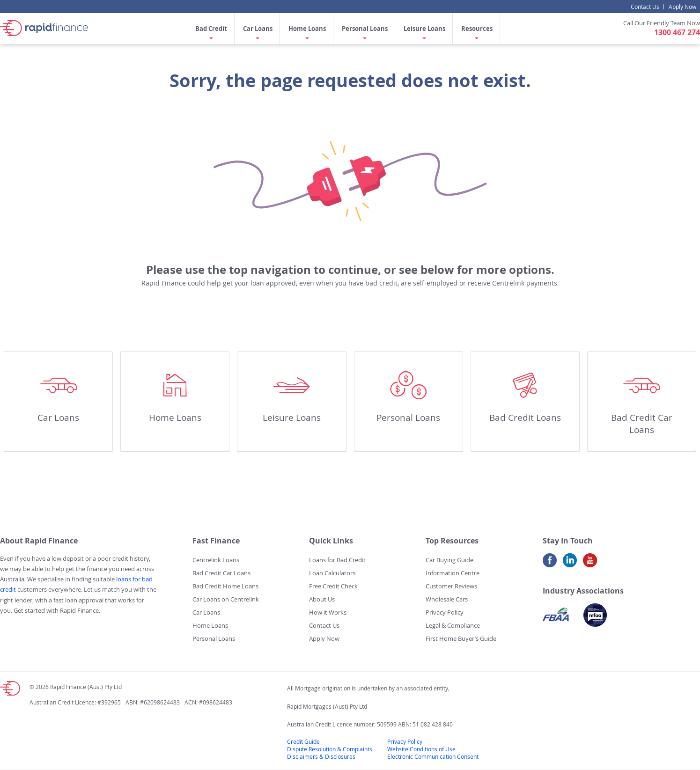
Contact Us (645, 7)
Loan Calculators (332, 573)
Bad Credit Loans (525, 418)
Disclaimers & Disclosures (321, 756)
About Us (322, 599)
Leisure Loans (424, 29)
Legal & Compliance (453, 625)
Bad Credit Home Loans (225, 586)
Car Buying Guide (449, 560)
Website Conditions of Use (421, 749)
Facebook (550, 564)
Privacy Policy (445, 612)
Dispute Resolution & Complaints (330, 749)
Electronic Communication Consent (433, 756)
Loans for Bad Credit (337, 560)
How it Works (328, 612)
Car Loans (258, 29)
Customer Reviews (451, 586)
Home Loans (307, 29)
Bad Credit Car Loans (642, 424)
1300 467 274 (677, 32)
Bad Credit (211, 29)
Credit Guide (303, 741)
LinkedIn (570, 564)
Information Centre (453, 573)
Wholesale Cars (447, 599)
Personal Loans (365, 29)
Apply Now (682, 7)
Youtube (590, 564)
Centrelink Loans (216, 560)
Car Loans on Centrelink (226, 599)
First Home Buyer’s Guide (461, 638)
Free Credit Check (333, 586)
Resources (477, 29)
